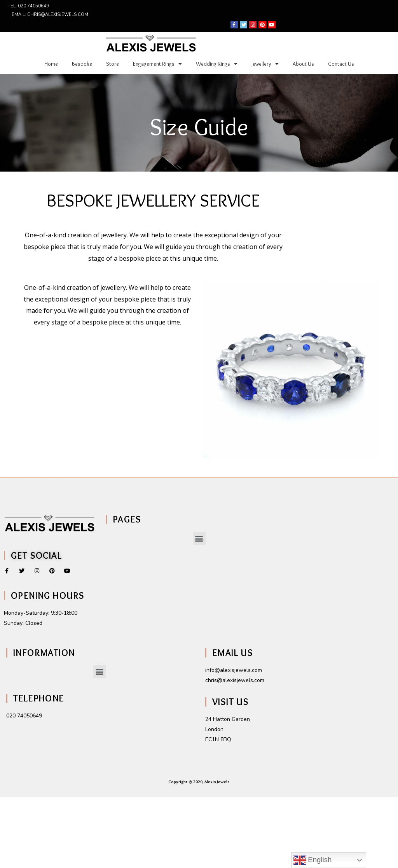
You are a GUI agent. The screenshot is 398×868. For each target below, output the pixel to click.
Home (51, 64)
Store (113, 64)
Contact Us (341, 64)
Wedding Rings (217, 64)
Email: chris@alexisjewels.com (50, 15)
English (312, 860)
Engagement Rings (157, 64)
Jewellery (265, 64)
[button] (199, 538)
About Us (303, 64)
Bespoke (82, 64)
